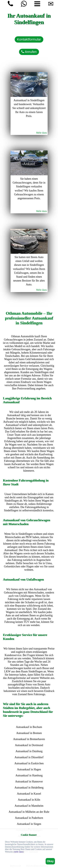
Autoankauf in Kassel (29, 794)
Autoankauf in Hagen (29, 769)
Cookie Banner (29, 835)
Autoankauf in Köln (29, 800)
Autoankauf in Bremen (29, 733)
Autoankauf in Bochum (29, 727)
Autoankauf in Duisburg (29, 751)
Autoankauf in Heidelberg (29, 788)
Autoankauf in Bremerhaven (29, 739)
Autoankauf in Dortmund (29, 745)
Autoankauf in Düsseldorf (29, 757)
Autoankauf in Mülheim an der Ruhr (29, 812)
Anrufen (29, 52)
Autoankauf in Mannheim (29, 806)
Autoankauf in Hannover (29, 782)
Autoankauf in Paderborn (29, 818)
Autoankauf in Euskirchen (29, 763)
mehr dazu (19, 852)
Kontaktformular (29, 39)
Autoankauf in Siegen (29, 824)
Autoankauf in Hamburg (29, 775)
